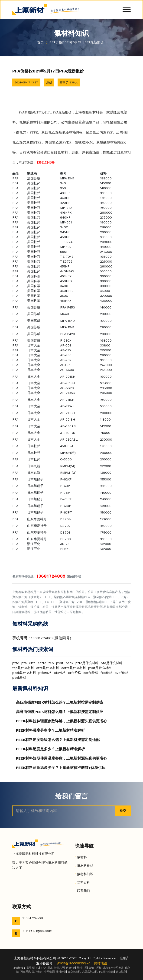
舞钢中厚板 (95, 968)
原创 (49, 82)
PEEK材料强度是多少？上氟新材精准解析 (50, 730)
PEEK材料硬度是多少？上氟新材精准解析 (50, 749)
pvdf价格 (122, 673)
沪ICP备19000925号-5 (74, 963)
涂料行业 (61, 972)
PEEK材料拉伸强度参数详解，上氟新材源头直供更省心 (62, 721)
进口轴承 (121, 972)
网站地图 (101, 963)
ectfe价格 (91, 673)
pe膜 (102, 972)
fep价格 (106, 673)
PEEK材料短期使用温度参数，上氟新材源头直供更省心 (62, 758)
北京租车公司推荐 (113, 968)
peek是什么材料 (24, 673)
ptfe (16, 663)
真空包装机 (74, 972)
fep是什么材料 (23, 668)
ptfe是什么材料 (87, 663)
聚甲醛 (31, 968)
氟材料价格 (85, 866)
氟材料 (82, 857)
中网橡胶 (49, 972)
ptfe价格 (45, 673)
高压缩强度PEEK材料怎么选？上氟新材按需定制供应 (60, 702)
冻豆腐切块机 (90, 972)
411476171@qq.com (37, 931)
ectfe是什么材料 (74, 668)
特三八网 (59, 968)
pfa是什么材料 (112, 663)
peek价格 (19, 678)
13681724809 (33, 918)
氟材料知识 (85, 874)
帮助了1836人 (69, 82)
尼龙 (50, 968)
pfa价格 (60, 673)
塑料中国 (82, 968)
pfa (24, 663)
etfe (32, 663)
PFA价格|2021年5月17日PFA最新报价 (77, 42)
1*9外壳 (71, 968)
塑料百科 (84, 882)
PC (38, 968)
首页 (40, 42)
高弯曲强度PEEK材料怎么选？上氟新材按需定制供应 (60, 712)
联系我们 (84, 891)
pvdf (60, 663)
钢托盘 (110, 972)
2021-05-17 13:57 (26, 82)
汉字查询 (37, 972)
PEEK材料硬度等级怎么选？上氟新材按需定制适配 (58, 740)
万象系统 (26, 972)
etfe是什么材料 (48, 668)
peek (69, 663)
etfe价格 (75, 673)
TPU (43, 968)
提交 (123, 811)
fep (51, 663)
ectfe (42, 663)
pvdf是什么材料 (100, 668)
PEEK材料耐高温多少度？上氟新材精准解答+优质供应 (61, 768)
